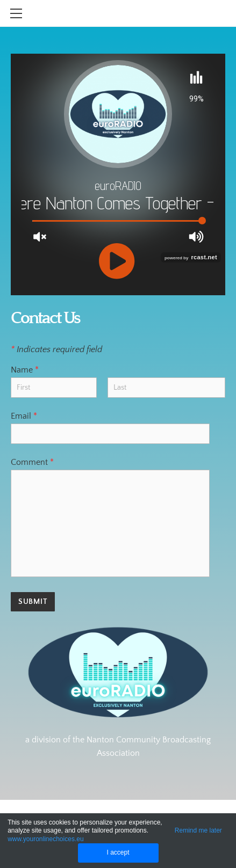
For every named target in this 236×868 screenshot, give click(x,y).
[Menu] (16, 13)
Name (25, 370)
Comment (32, 462)
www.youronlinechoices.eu (45, 839)
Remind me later (198, 830)
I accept (118, 852)
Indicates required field (56, 349)
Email (24, 416)
